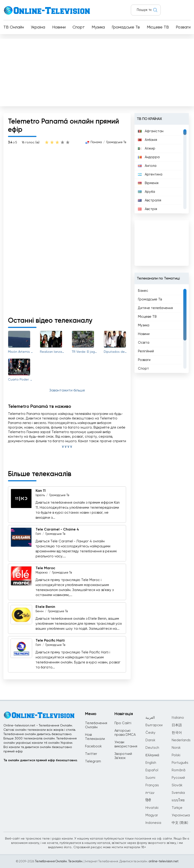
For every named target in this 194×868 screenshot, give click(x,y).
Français (152, 785)
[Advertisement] (97, 71)
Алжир (147, 148)
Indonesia (153, 823)
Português (180, 763)
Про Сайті (123, 723)
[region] (162, 169)
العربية (150, 718)
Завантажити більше (67, 391)
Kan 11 (41, 491)
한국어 (177, 733)
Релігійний (146, 351)
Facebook (93, 746)
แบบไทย (178, 800)
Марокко (42, 573)
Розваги (183, 27)
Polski (176, 755)
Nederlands (181, 740)
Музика (98, 27)
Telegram (93, 761)
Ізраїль (40, 495)
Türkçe (177, 808)
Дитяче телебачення (155, 308)
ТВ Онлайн (14, 27)
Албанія (147, 140)
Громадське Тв (126, 27)
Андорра (149, 157)
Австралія (150, 200)
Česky (150, 733)
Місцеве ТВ (158, 27)
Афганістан (151, 131)
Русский (178, 778)
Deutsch (152, 748)
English (151, 763)
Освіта (144, 343)
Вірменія (148, 183)
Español (152, 770)
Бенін (40, 611)
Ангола (147, 166)
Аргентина (150, 174)
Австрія (147, 209)
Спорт (79, 27)
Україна (38, 27)
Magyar (152, 815)
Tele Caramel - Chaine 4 (57, 530)
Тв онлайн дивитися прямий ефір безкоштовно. (40, 760)
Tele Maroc (45, 568)
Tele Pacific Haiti (50, 641)
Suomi (150, 778)
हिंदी (148, 800)
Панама (96, 142)
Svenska (178, 793)
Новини (59, 27)
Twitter (91, 754)
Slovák (177, 785)
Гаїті (38, 534)
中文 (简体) (180, 823)
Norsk (176, 748)
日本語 (177, 725)
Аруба (146, 192)
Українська (181, 815)
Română (178, 770)
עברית (150, 793)
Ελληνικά (152, 755)
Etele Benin (45, 607)
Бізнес (143, 291)
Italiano (178, 718)
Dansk (150, 740)
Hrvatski (152, 808)
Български (154, 725)
